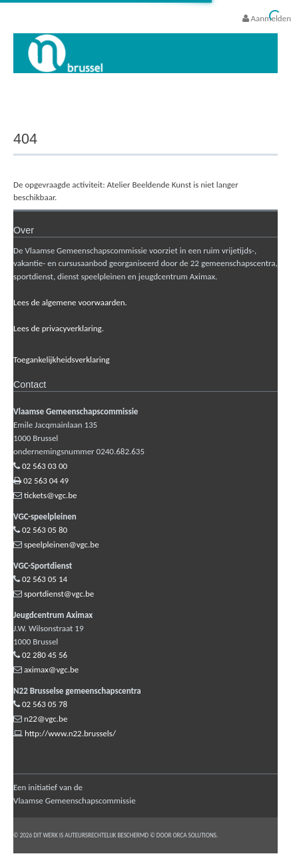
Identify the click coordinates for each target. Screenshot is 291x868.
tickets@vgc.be (51, 495)
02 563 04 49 (46, 481)
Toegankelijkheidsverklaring (62, 360)
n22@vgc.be (46, 719)
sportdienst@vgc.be (59, 594)
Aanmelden (267, 18)
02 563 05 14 (45, 579)
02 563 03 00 (45, 466)
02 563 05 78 (45, 704)
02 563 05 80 (45, 530)
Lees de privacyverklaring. (59, 328)
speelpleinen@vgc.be (62, 544)
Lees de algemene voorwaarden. (70, 302)
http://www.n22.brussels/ (70, 733)
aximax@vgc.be (51, 669)
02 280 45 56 (45, 655)
